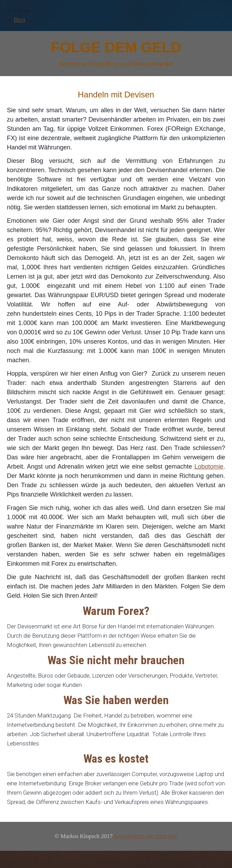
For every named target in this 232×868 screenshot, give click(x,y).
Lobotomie (209, 467)
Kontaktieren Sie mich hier (146, 836)
